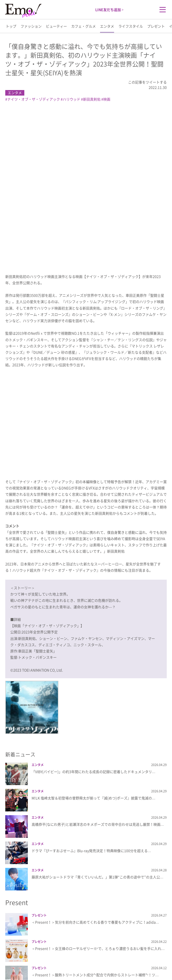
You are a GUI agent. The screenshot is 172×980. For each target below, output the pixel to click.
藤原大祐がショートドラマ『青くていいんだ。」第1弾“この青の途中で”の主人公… (98, 722)
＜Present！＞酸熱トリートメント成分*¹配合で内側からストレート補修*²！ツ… (95, 819)
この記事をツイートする (147, 82)
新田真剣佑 (92, 99)
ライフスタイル (131, 26)
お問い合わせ (125, 961)
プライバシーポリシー (79, 961)
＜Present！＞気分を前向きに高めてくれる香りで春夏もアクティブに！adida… (95, 767)
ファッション (31, 26)
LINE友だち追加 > (109, 10)
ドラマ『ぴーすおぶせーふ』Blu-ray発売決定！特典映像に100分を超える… (91, 695)
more (86, 920)
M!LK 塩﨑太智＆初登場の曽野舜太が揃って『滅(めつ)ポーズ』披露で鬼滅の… (94, 643)
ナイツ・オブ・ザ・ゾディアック (34, 99)
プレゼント (156, 26)
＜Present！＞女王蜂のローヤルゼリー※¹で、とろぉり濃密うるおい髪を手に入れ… (98, 793)
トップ (11, 26)
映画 (107, 99)
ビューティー (56, 26)
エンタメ (107, 26)
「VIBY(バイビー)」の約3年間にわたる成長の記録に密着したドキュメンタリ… (94, 616)
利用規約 (105, 961)
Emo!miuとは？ (49, 961)
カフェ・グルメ (83, 26)
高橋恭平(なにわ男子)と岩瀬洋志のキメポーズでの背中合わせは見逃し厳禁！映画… (98, 669)
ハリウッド (71, 99)
